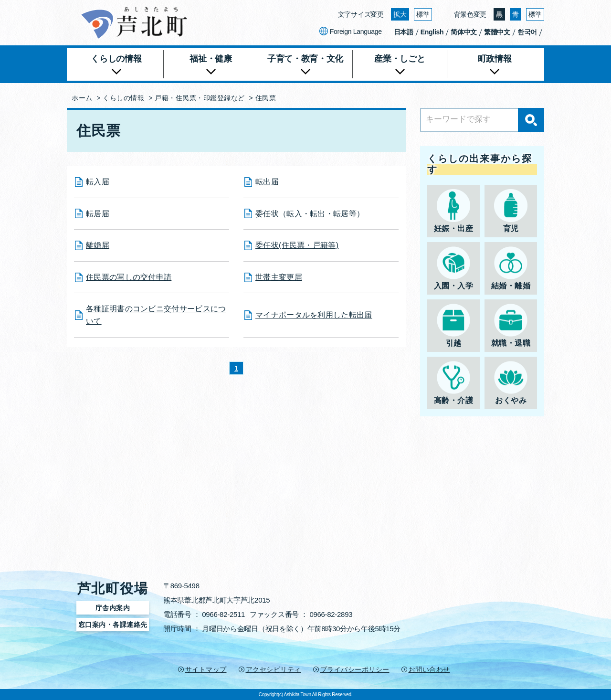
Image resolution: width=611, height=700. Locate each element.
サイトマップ (206, 669)
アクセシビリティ (274, 669)
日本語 (404, 32)
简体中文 (464, 32)
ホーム (82, 98)
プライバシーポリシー (355, 669)
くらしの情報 (123, 98)
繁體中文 (497, 32)
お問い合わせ (429, 669)
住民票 (266, 98)
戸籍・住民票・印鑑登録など (200, 98)
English (432, 32)
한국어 (527, 32)
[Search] (482, 120)
